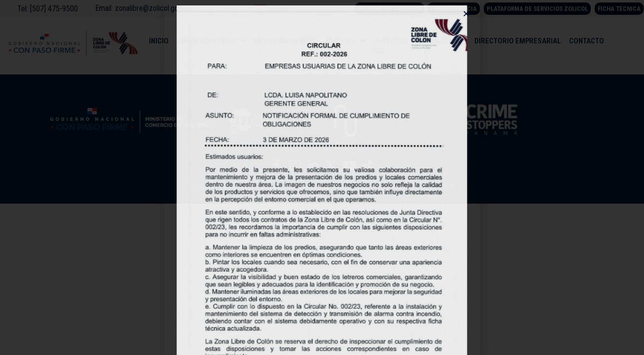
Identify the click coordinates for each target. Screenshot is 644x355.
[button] (466, 14)
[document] (322, 177)
